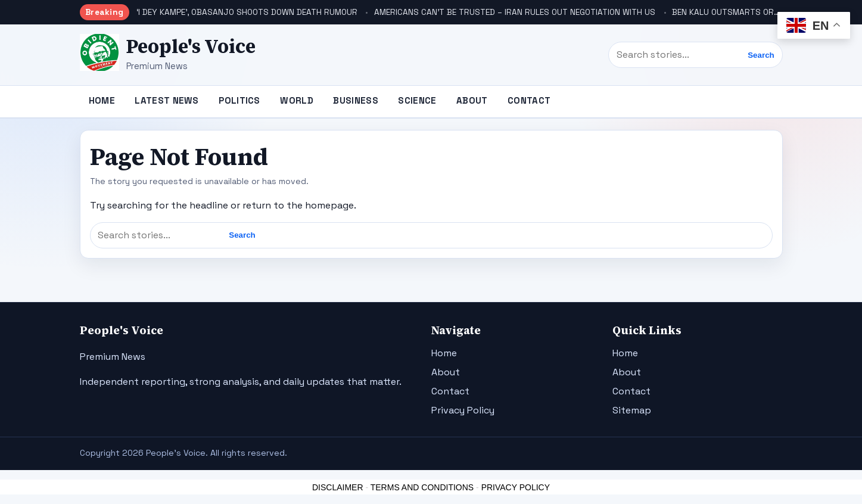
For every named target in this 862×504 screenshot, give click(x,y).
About (472, 100)
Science (417, 100)
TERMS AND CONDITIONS (422, 487)
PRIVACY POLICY (516, 487)
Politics (239, 100)
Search (761, 55)
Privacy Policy (463, 410)
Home (102, 100)
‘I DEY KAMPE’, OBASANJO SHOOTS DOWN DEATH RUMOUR (247, 12)
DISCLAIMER (338, 487)
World (297, 100)
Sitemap (632, 410)
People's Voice (191, 46)
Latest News (167, 100)
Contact (529, 100)
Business (355, 100)
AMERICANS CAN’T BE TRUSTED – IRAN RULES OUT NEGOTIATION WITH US (515, 12)
